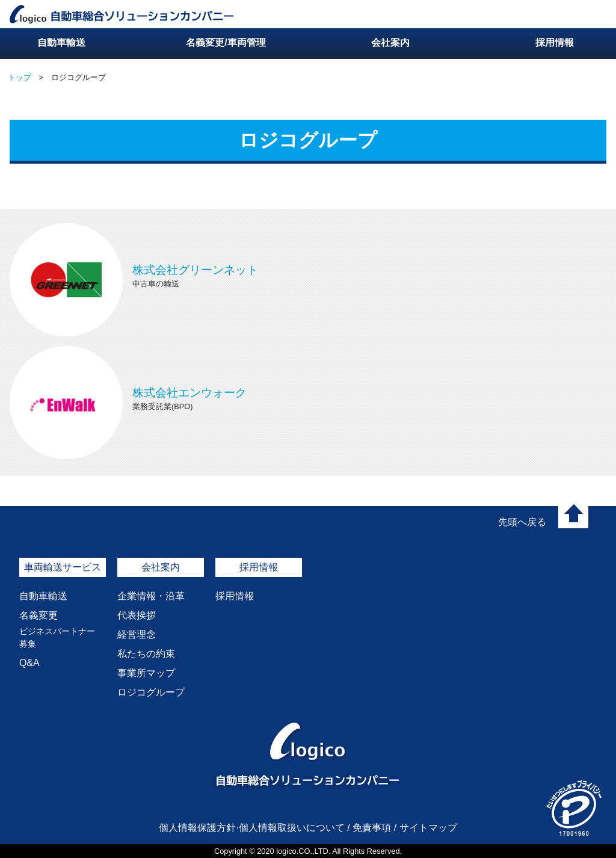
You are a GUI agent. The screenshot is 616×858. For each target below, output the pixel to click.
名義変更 (38, 615)
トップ (20, 77)
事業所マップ (146, 673)
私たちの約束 (146, 654)
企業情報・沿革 (151, 596)
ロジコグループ (151, 692)
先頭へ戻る (522, 522)
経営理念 (137, 634)
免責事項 (372, 828)
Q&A (29, 663)
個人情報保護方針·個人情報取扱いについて (251, 828)
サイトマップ (428, 828)
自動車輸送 (43, 596)
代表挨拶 (137, 615)
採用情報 (235, 596)
